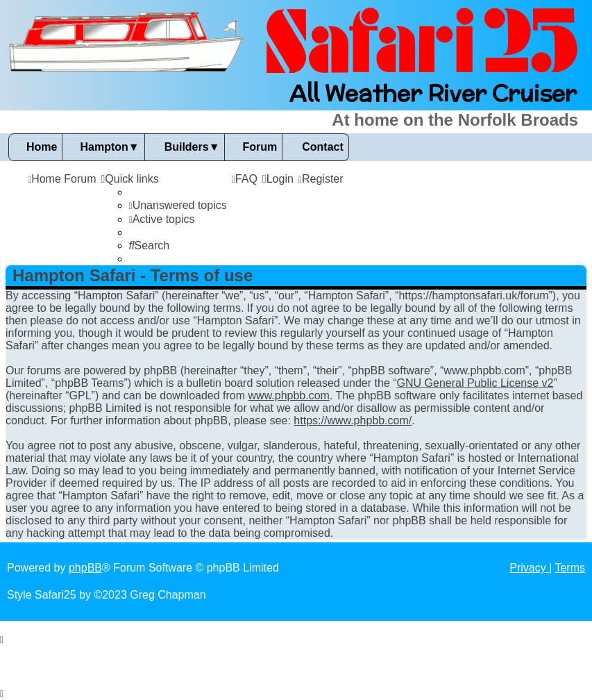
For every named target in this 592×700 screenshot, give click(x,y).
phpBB (85, 568)
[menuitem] (178, 205)
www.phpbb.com (289, 395)
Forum (260, 147)
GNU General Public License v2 (475, 383)
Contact (323, 147)
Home (42, 147)
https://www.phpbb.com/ (353, 420)
